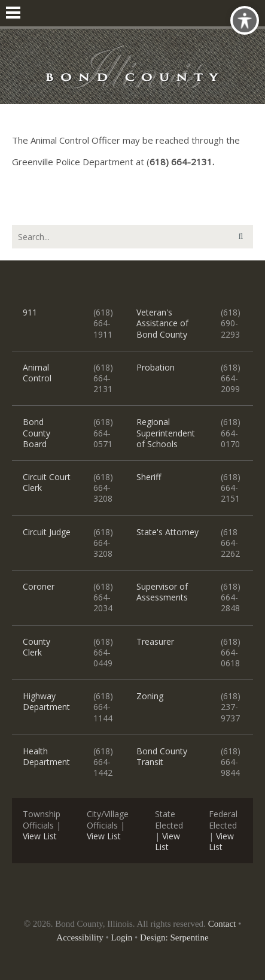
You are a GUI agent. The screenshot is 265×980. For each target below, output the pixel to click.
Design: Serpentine (174, 937)
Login (121, 937)
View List (40, 836)
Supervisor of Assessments (162, 592)
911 (30, 312)
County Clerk (36, 647)
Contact (222, 924)
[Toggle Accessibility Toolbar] (245, 20)
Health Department (46, 756)
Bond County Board (36, 433)
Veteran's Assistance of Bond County (162, 323)
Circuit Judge (47, 532)
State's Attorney (167, 532)
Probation (156, 367)
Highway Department (46, 701)
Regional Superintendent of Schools (166, 433)
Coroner (39, 586)
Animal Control (37, 373)
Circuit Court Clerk (47, 482)
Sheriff (149, 477)
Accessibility (80, 937)
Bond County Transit (162, 756)
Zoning (150, 696)
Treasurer (155, 641)
